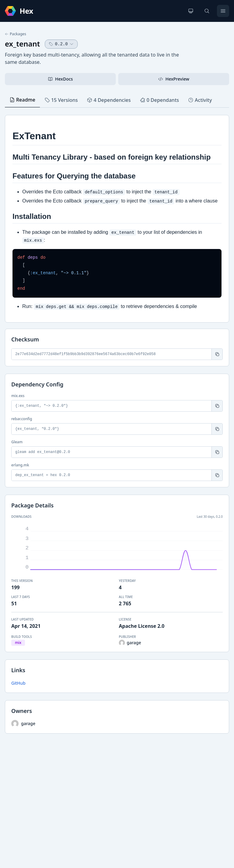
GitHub (18, 683)
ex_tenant (22, 44)
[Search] (207, 11)
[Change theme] (191, 11)
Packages (16, 34)
